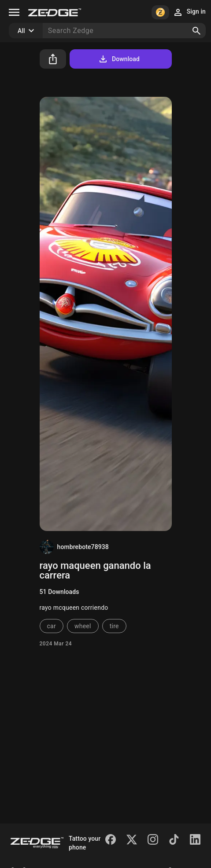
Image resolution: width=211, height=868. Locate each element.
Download (119, 59)
